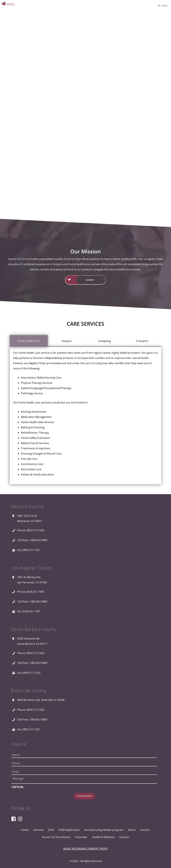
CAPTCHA (17, 787)
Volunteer (81, 837)
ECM (51, 830)
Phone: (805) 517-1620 (31, 530)
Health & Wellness (103, 837)
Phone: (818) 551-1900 (31, 592)
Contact (124, 837)
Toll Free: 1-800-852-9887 (32, 540)
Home (25, 830)
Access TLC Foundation (56, 837)
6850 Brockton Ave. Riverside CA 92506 (41, 700)
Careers (145, 830)
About (132, 830)
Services (38, 830)
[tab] (29, 341)
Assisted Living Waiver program (104, 830)
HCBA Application (69, 830)
